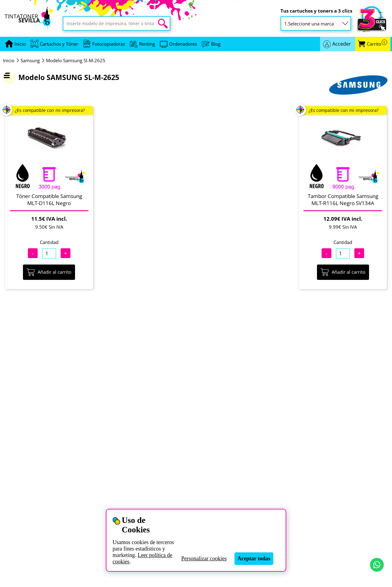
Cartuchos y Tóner (59, 44)
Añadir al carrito (49, 272)
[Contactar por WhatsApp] (377, 565)
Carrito (377, 44)
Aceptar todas (254, 558)
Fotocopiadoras (109, 44)
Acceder (342, 44)
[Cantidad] (49, 253)
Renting (147, 44)
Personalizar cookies (204, 558)
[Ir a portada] (20, 44)
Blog (216, 44)
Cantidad (49, 242)
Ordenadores (183, 44)
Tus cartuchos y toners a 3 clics (316, 11)
